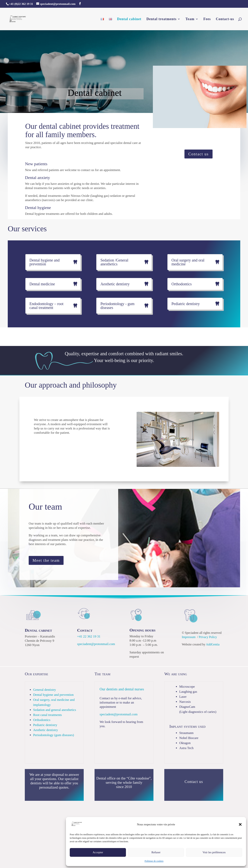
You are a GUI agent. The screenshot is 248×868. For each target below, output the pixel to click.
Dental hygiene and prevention (53, 695)
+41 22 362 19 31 (89, 636)
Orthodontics (42, 720)
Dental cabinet (129, 19)
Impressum (189, 637)
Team (190, 19)
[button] (240, 824)
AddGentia (213, 644)
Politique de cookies (154, 861)
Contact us (198, 154)
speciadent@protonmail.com (96, 644)
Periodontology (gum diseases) (54, 735)
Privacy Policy (208, 637)
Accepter (98, 852)
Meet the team (46, 560)
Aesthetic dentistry (46, 730)
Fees (207, 19)
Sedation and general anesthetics (55, 710)
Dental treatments (161, 19)
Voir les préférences (214, 852)
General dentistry (45, 690)
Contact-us (225, 19)
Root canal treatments (47, 715)
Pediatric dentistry (45, 725)
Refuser (156, 852)
